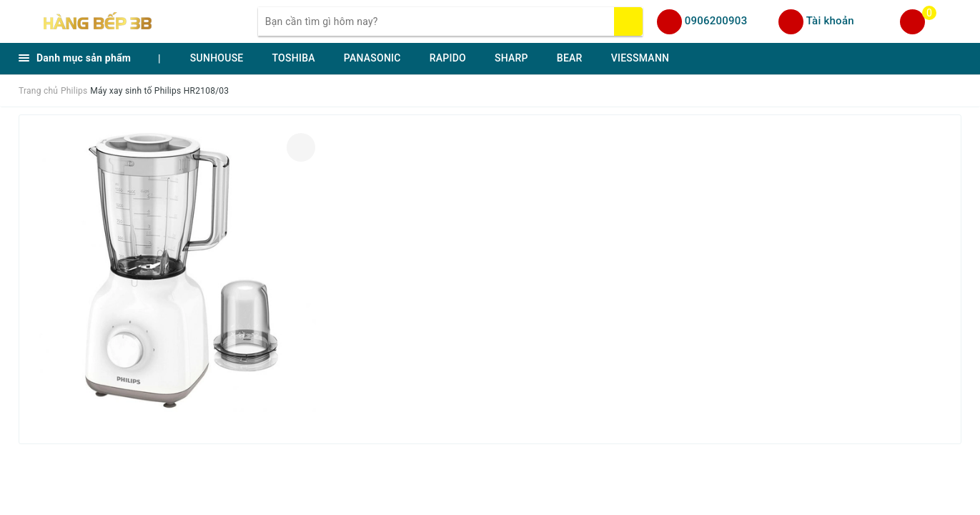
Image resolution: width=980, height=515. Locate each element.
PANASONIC (372, 58)
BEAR (570, 58)
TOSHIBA (294, 58)
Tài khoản (830, 21)
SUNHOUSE (217, 58)
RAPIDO (448, 58)
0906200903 (716, 21)
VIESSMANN (640, 58)
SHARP (511, 58)
